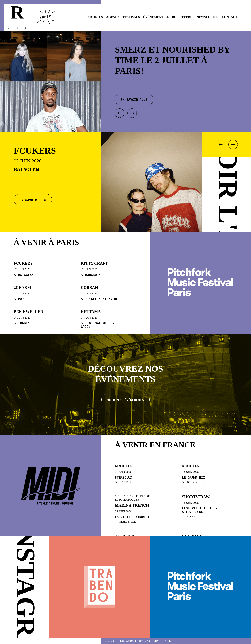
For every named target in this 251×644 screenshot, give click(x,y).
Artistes (95, 17)
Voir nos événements (125, 400)
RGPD (167, 641)
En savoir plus (33, 199)
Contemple (152, 641)
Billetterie (183, 17)
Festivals (131, 17)
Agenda (113, 17)
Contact (230, 17)
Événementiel (156, 17)
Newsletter (208, 17)
